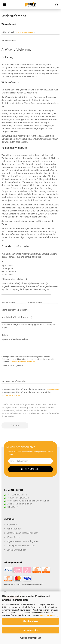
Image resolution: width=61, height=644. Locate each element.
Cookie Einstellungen (16, 550)
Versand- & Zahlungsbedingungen (22, 533)
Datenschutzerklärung (49, 615)
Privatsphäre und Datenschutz (21, 546)
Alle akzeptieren (31, 621)
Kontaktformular (15, 529)
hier (13, 416)
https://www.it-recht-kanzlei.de (23, 362)
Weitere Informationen (31, 638)
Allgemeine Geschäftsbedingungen (23, 541)
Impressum (12, 525)
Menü (4, 5)
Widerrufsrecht (14, 537)
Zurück (15, 425)
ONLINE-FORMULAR (11, 395)
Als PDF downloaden (25, 32)
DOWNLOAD (53, 389)
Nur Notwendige (30, 630)
